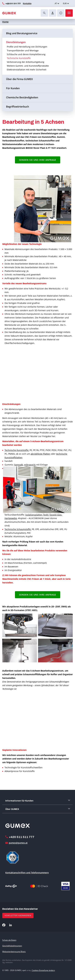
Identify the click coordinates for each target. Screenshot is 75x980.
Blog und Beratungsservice (22, 33)
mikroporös (30, 465)
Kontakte (27, 3)
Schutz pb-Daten (9, 940)
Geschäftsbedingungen (12, 946)
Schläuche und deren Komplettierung (26, 54)
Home (5, 22)
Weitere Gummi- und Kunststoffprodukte (28, 66)
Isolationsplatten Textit (37, 515)
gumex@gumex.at (18, 843)
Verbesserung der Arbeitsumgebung (26, 62)
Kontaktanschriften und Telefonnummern (27, 873)
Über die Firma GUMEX (19, 79)
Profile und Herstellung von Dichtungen (27, 47)
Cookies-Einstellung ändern (43, 970)
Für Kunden (13, 88)
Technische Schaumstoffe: (18, 529)
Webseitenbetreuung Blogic (14, 952)
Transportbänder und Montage (23, 50)
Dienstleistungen (16, 42)
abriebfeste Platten (40, 454)
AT (56, 3)
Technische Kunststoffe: (17, 450)
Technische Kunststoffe (19, 58)
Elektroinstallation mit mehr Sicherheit (27, 70)
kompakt (19, 465)
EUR (65, 3)
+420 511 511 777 (13, 4)
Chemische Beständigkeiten (22, 97)
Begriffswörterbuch (18, 107)
